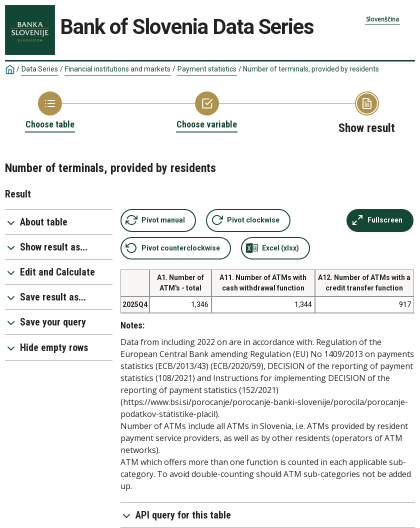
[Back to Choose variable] (207, 111)
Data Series (40, 69)
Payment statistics (207, 69)
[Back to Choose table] (50, 111)
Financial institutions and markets (118, 69)
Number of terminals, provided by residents (311, 69)
